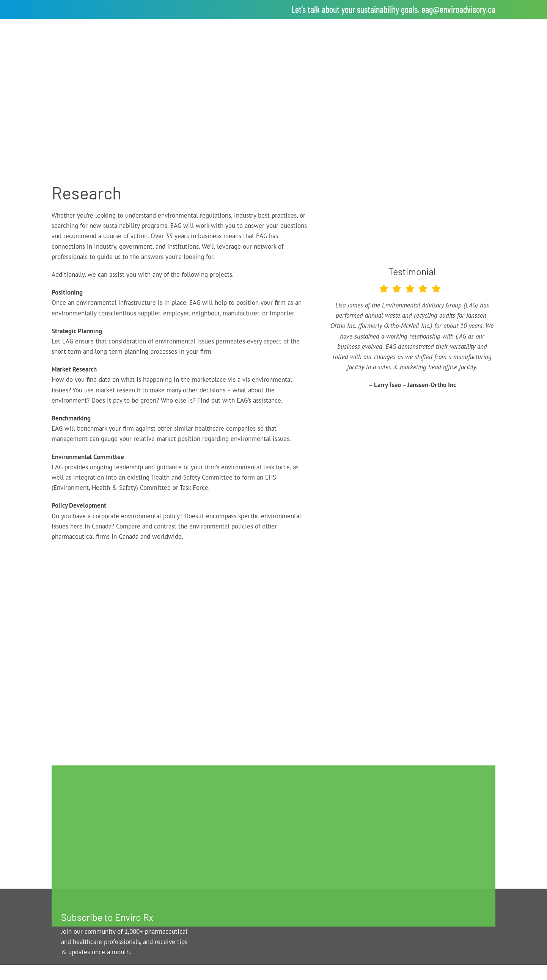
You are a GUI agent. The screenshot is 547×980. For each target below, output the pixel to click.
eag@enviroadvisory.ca (458, 9)
